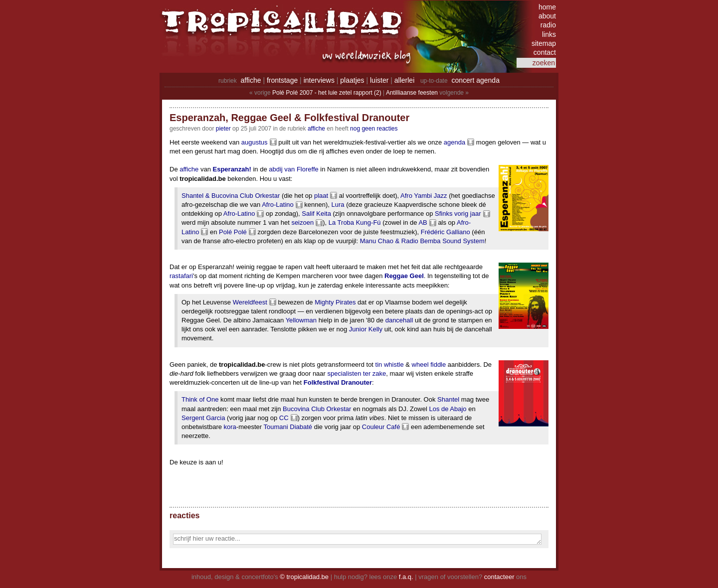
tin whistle (390, 365)
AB (423, 222)
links (549, 34)
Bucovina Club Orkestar (317, 409)
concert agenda (475, 80)
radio (548, 25)
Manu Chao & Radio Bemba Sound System (422, 241)
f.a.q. (406, 577)
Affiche (316, 129)
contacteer (499, 577)
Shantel (448, 399)
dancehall (399, 320)
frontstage (282, 80)
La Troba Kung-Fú (355, 222)
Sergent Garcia (203, 418)
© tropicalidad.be (304, 577)
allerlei (404, 80)
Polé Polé (233, 232)
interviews (319, 80)
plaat (321, 196)
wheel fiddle (429, 365)
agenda (454, 142)
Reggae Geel (404, 276)
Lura (338, 205)
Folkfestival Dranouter (338, 382)
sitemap (544, 43)
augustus (255, 142)
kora (230, 427)
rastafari (181, 276)
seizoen (302, 222)
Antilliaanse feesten (412, 93)
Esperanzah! (232, 169)
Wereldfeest (250, 302)
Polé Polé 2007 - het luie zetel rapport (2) (327, 93)
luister (379, 80)
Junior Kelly (366, 329)
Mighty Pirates (335, 302)
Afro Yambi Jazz (424, 196)
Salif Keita (316, 214)
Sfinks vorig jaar (458, 214)
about (547, 16)
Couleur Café (381, 427)
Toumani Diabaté (288, 427)
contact (545, 52)
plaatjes (352, 80)
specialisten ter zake (357, 373)
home (547, 7)
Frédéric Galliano (446, 232)
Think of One (200, 399)
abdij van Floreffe (294, 169)
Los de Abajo (448, 409)
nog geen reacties (374, 129)
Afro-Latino (278, 205)
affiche (251, 80)
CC (284, 418)
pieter (223, 129)
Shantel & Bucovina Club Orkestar (231, 196)
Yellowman (301, 320)
